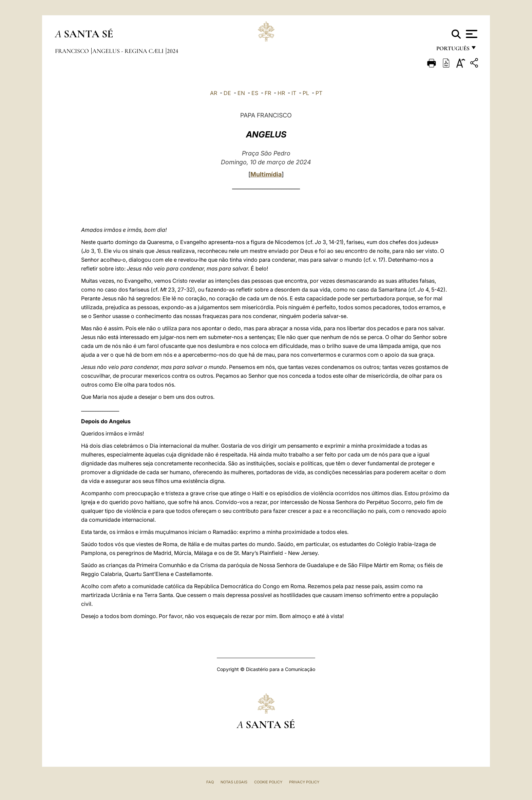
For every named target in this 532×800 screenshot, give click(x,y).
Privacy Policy (304, 782)
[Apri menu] (471, 34)
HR (281, 93)
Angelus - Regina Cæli (129, 51)
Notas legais (234, 782)
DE (227, 93)
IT (294, 93)
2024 (173, 51)
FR (268, 93)
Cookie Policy (268, 782)
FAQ (210, 782)
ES (255, 93)
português (453, 50)
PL (306, 93)
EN (241, 93)
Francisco (73, 51)
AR (214, 93)
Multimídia (266, 174)
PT (319, 93)
